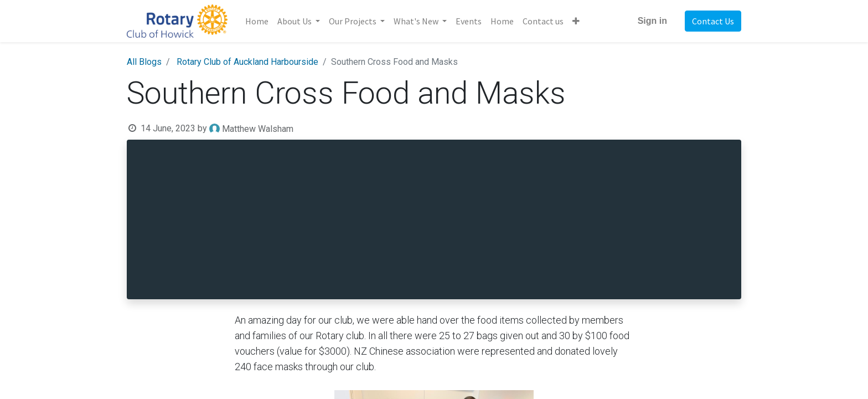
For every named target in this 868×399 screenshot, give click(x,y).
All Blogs (144, 62)
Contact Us (713, 21)
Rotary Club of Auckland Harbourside (247, 62)
